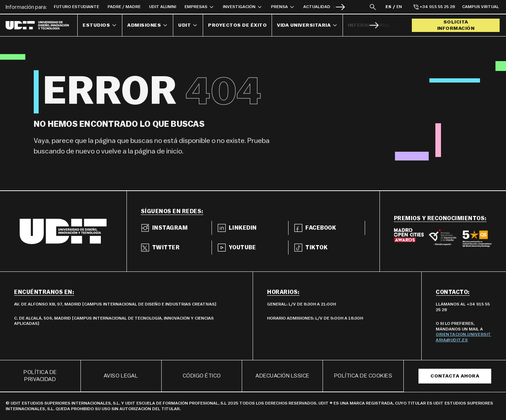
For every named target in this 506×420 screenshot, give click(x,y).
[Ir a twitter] (176, 248)
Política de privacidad (40, 376)
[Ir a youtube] (253, 248)
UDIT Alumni (163, 7)
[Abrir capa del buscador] (373, 7)
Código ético (202, 376)
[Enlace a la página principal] (42, 25)
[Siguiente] (340, 7)
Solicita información (456, 25)
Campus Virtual (481, 7)
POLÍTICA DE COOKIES (363, 376)
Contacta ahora (455, 376)
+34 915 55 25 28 (434, 7)
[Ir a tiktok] (330, 248)
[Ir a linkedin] (253, 228)
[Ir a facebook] (330, 228)
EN (399, 7)
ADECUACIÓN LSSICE (283, 376)
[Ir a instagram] (176, 228)
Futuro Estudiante (76, 7)
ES (388, 7)
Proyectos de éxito (237, 25)
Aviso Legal (121, 376)
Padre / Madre (124, 7)
